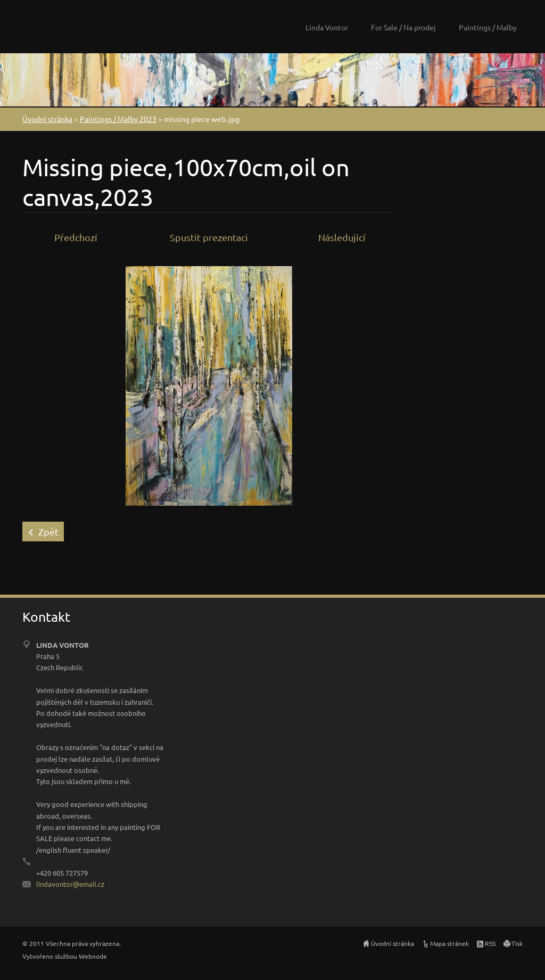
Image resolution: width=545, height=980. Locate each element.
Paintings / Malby (488, 27)
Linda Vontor (327, 27)
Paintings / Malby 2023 (118, 119)
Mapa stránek (449, 943)
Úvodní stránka (47, 119)
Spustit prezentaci (209, 237)
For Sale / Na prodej (403, 27)
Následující (342, 237)
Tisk (517, 943)
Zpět (48, 532)
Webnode (93, 956)
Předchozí (76, 237)
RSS (490, 943)
